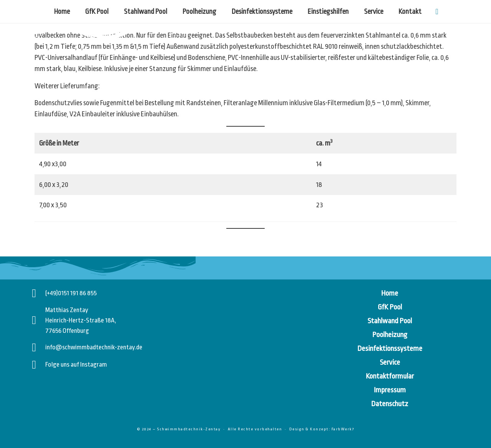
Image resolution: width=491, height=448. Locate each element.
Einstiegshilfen (328, 12)
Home (62, 12)
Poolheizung (199, 12)
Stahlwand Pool (146, 12)
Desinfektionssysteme (262, 12)
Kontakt (410, 12)
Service (374, 12)
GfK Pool (97, 12)
